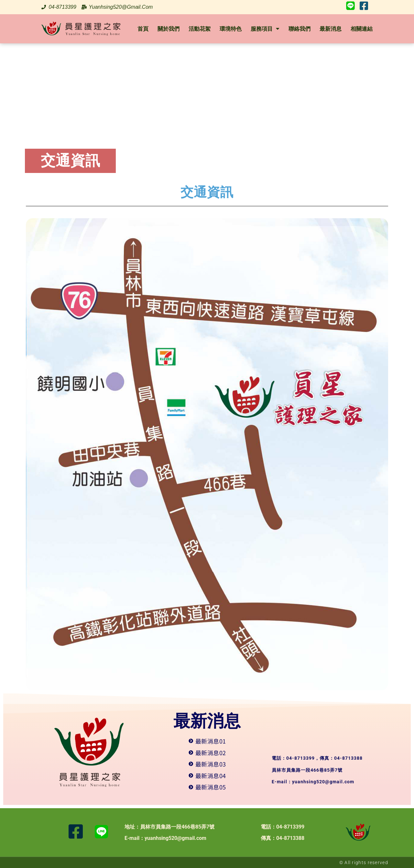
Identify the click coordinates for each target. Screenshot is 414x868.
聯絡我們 (300, 29)
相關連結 (362, 29)
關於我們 (169, 29)
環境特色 (231, 29)
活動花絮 (200, 29)
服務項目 (265, 29)
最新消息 (331, 29)
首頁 (143, 29)
